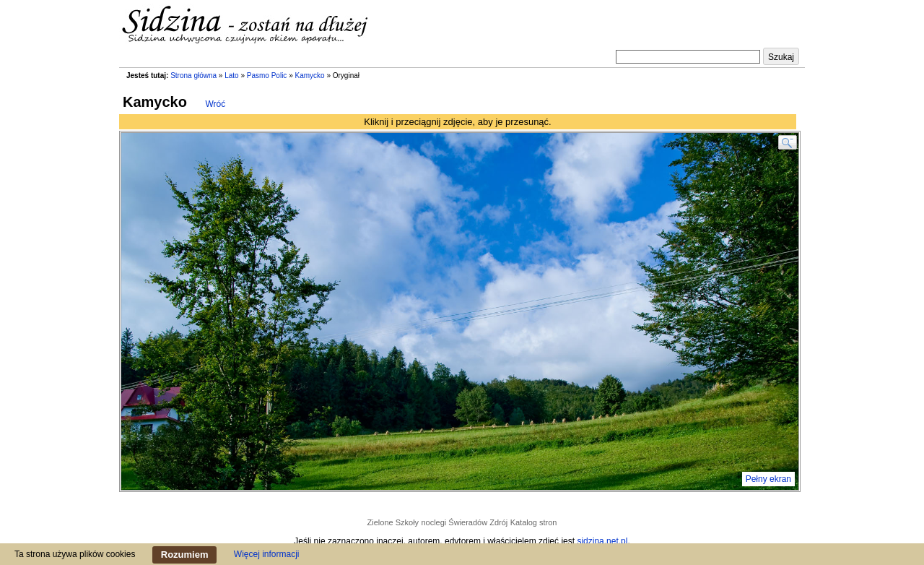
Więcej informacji (267, 554)
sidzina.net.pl (602, 541)
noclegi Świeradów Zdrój (464, 522)
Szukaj (781, 57)
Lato (231, 76)
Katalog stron (534, 522)
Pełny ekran (768, 479)
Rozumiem (185, 555)
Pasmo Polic (267, 76)
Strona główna (193, 76)
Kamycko (310, 76)
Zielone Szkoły (393, 522)
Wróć (216, 104)
